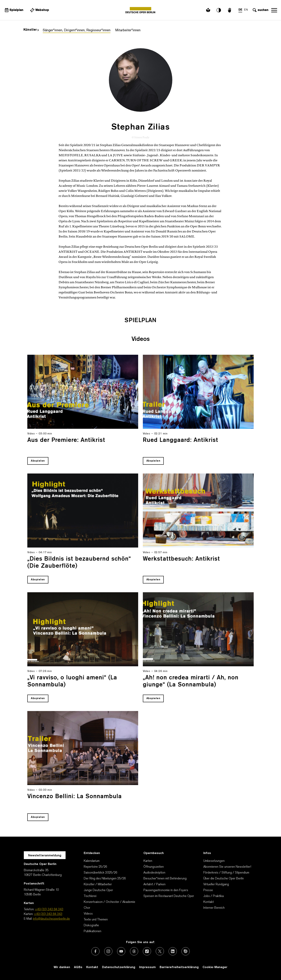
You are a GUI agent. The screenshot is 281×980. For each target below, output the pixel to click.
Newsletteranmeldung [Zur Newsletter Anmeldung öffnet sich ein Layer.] (45, 856)
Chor (87, 908)
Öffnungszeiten (154, 867)
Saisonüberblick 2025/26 (100, 873)
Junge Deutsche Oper (98, 890)
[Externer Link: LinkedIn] (173, 951)
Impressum (147, 967)
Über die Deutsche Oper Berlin (224, 879)
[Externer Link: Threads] (134, 951)
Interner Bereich (214, 908)
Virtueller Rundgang (216, 884)
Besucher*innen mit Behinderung (165, 879)
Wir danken (62, 967)
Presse (208, 890)
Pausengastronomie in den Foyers (166, 890)
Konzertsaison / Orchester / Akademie (109, 902)
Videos (88, 914)
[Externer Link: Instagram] (108, 951)
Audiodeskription (154, 873)
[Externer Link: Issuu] (186, 951)
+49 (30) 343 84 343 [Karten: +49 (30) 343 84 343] (48, 914)
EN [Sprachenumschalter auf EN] (246, 10)
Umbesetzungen (214, 861)
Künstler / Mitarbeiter (98, 884)
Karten (148, 861)
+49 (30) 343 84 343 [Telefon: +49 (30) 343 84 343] (49, 909)
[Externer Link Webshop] (39, 10)
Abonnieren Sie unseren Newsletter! (227, 867)
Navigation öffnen (274, 10)
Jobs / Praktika (213, 896)
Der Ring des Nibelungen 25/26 (105, 879)
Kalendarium (92, 861)
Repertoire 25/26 (95, 867)
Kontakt (209, 902)
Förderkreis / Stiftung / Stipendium (226, 873)
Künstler (31, 30)
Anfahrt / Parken (154, 884)
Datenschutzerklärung (119, 967)
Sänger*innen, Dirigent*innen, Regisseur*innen (77, 30)
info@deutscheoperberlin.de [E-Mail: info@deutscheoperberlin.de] (51, 919)
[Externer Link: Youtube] (121, 951)
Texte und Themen (96, 920)
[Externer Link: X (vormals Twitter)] (160, 951)
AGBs (78, 967)
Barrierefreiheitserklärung (179, 967)
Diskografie (91, 926)
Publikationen (92, 931)
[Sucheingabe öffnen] (260, 10)
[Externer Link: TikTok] (147, 951)
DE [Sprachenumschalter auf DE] (240, 10)
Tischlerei (90, 896)
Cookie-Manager (215, 967)
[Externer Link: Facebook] (95, 951)
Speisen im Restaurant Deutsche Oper (169, 896)
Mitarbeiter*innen (128, 30)
